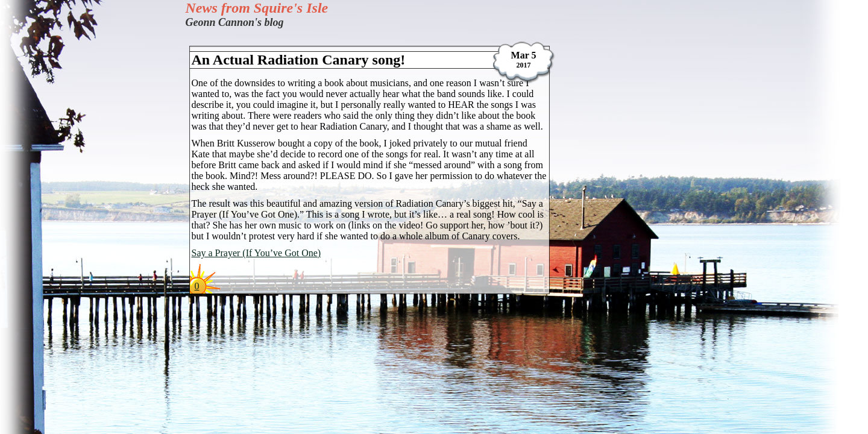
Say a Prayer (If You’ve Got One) (256, 253)
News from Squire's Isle (257, 8)
